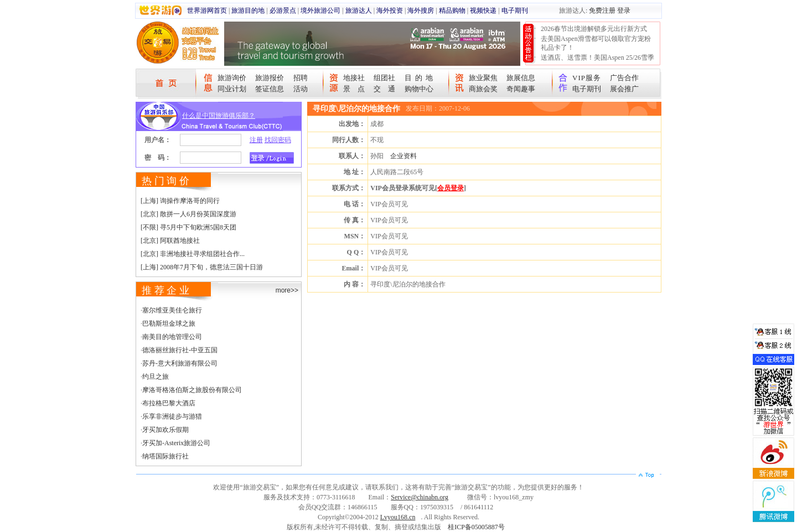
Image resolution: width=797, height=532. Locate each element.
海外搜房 (421, 11)
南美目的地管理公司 (172, 337)
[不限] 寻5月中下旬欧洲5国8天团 (188, 227)
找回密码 (278, 140)
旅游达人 (359, 11)
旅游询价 (232, 78)
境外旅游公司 (320, 11)
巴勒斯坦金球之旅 (169, 324)
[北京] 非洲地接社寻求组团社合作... (193, 254)
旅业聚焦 (483, 78)
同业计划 (232, 89)
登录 (624, 11)
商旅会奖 (483, 89)
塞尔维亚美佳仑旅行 (172, 310)
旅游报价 (270, 78)
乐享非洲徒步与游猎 (172, 416)
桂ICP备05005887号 (476, 527)
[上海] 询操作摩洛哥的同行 (180, 201)
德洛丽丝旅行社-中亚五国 (180, 350)
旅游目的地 (248, 11)
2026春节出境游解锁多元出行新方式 (594, 29)
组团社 (384, 78)
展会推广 (624, 89)
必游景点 (283, 11)
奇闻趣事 (521, 89)
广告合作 (624, 78)
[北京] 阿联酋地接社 (170, 241)
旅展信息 (521, 78)
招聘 (301, 78)
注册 (256, 140)
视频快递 (483, 11)
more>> (287, 290)
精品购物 (452, 11)
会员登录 (451, 188)
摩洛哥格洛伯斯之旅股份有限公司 (192, 390)
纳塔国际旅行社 (165, 456)
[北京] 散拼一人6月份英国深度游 (188, 214)
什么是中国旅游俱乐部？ (219, 116)
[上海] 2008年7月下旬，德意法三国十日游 (202, 267)
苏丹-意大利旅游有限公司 (180, 363)
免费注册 (602, 11)
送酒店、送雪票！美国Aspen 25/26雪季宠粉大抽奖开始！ (597, 62)
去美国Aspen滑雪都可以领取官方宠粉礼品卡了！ (596, 43)
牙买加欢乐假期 (165, 430)
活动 (301, 89)
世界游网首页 (207, 11)
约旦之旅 (156, 377)
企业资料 (403, 156)
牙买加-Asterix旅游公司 (176, 443)
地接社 (354, 78)
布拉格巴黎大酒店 (169, 403)
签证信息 (270, 89)
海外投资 (390, 11)
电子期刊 (515, 11)
